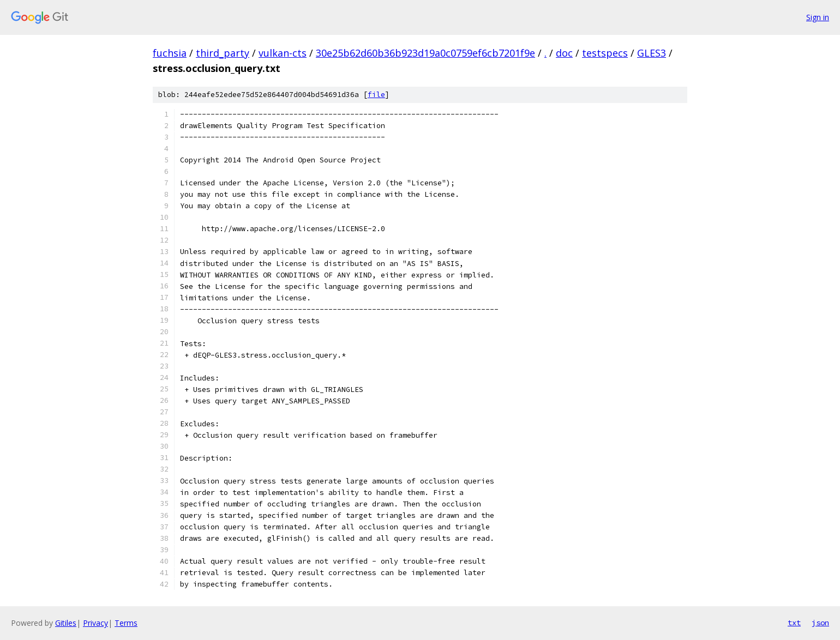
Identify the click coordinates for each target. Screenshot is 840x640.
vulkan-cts (283, 53)
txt (794, 623)
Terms (126, 623)
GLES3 (652, 53)
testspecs (605, 53)
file (376, 95)
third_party (223, 53)
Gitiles (66, 623)
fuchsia (170, 53)
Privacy (95, 623)
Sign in (818, 17)
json (820, 623)
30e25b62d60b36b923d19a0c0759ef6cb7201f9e (425, 53)
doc (564, 53)
